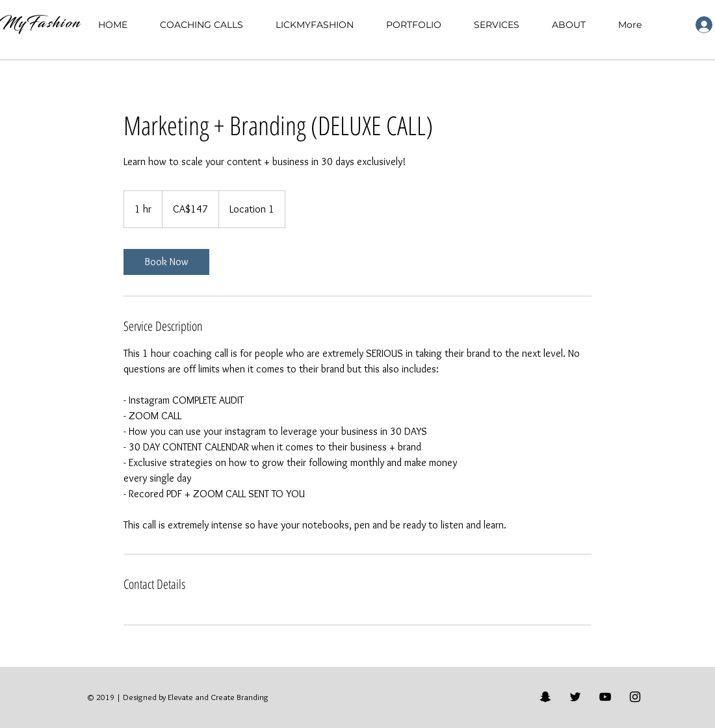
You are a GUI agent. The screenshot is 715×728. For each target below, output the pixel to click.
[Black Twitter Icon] (575, 697)
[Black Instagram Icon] (635, 697)
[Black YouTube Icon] (605, 697)
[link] (166, 262)
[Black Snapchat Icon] (545, 697)
